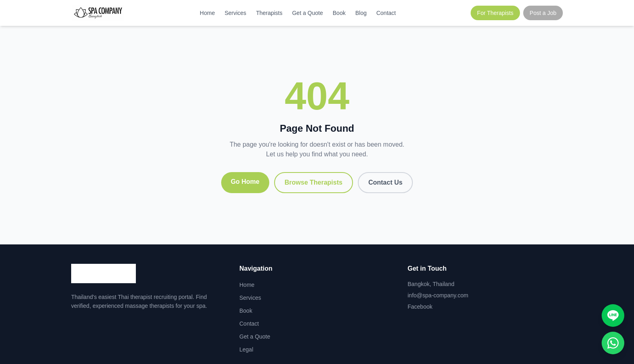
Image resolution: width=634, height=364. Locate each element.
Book (339, 13)
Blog (361, 13)
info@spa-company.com (438, 295)
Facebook (420, 307)
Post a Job (543, 13)
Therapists (269, 13)
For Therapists (495, 13)
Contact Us (385, 182)
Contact (386, 13)
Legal (246, 349)
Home (207, 13)
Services (235, 13)
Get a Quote (307, 13)
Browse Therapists (314, 182)
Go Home (245, 182)
